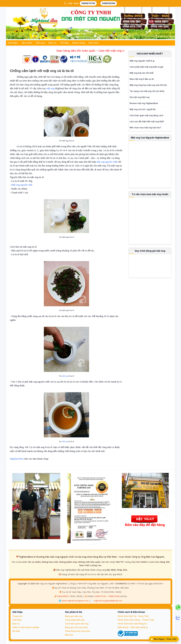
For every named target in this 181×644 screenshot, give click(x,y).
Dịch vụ (52, 43)
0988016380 (114, 596)
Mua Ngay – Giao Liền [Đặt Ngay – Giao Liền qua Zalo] (164, 639)
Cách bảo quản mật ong (77, 624)
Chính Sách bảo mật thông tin (132, 624)
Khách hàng (79, 43)
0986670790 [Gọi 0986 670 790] (88, 3)
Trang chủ (17, 616)
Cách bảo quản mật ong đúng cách (146, 115)
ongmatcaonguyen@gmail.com (108, 601)
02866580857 (63, 596)
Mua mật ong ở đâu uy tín (142, 79)
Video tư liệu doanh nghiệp (26, 627)
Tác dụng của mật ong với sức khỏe (147, 91)
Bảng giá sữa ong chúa (76, 627)
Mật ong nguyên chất (22, 185)
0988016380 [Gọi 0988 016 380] (109, 3)
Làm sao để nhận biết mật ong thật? (147, 121)
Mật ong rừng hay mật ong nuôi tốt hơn (148, 85)
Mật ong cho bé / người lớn (143, 109)
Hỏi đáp (16, 631)
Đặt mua (41, 43)
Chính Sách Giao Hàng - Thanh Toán (136, 620)
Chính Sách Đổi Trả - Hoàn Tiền (133, 616)
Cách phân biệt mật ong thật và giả (146, 67)
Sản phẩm (27, 43)
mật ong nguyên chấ (106, 162)
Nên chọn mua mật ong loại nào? (145, 128)
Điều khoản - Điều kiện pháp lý (133, 627)
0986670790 (100, 596)
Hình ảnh (93, 43)
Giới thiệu (13, 43)
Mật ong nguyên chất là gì (142, 61)
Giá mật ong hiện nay (140, 97)
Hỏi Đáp (64, 43)
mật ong (50, 88)
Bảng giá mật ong (74, 616)
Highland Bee (17, 459)
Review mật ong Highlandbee (144, 103)
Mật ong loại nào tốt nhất (141, 73)
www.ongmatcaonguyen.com (75, 601)
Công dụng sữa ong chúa (77, 631)
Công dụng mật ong (75, 620)
